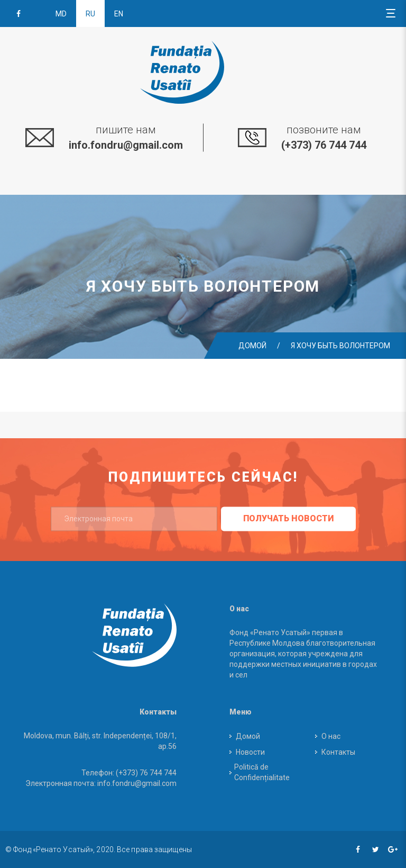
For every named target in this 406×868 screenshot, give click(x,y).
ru (90, 14)
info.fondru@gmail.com (126, 145)
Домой (252, 346)
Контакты (338, 752)
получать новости (288, 518)
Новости (250, 752)
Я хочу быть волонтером (340, 346)
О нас (331, 736)
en (119, 14)
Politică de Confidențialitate (262, 772)
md (61, 14)
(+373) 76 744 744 (324, 145)
